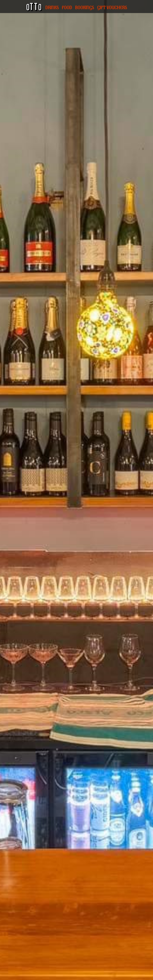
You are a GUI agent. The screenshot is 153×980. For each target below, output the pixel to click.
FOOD (67, 7)
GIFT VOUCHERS (112, 7)
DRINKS (52, 7)
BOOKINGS (85, 7)
